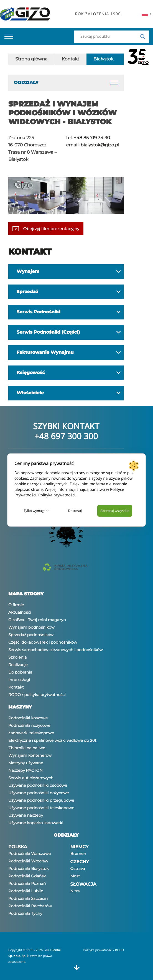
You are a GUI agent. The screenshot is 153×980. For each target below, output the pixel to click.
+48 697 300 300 (66, 436)
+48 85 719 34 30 (92, 138)
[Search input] (109, 37)
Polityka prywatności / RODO (104, 950)
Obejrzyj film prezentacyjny (46, 229)
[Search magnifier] (143, 37)
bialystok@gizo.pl (100, 145)
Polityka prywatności (57, 495)
